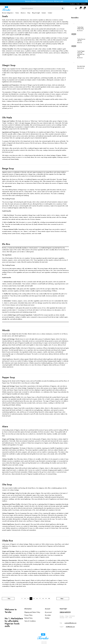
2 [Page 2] (25, 599)
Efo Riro (6, 244)
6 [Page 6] (37, 599)
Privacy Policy (28, 615)
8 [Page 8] (43, 599)
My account (48, 612)
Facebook (72, 4)
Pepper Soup (9, 377)
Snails (5, 16)
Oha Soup (7, 484)
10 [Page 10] (49, 599)
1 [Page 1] (22, 599)
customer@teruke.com (70, 623)
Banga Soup (8, 168)
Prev (9, 599)
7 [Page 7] (40, 599)
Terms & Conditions (30, 621)
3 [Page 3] (28, 599)
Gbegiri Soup (9, 65)
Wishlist (47, 618)
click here (56, 1)
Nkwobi (6, 330)
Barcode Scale (81, 46)
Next (62, 599)
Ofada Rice (8, 541)
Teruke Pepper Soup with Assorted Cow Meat (81, 38)
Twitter (78, 4)
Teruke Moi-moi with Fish (81, 30)
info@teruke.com (70, 627)
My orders (48, 615)
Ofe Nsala (7, 118)
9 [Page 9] (46, 599)
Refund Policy (28, 618)
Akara (5, 426)
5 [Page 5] (34, 599)
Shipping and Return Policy (32, 612)
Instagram (83, 4)
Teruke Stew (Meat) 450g (80, 23)
